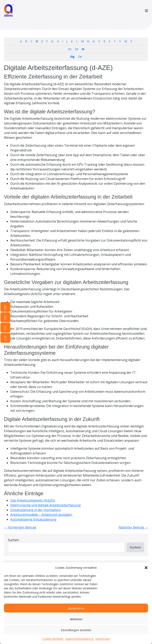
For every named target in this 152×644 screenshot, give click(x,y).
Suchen (13, 540)
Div (80, 57)
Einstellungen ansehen (76, 630)
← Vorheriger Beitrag (20, 527)
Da (70, 49)
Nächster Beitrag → (133, 527)
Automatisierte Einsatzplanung (33, 519)
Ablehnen (76, 619)
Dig (72, 57)
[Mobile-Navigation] (146, 11)
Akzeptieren (76, 608)
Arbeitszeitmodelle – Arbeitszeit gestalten (41, 515)
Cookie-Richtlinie (53, 639)
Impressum (103, 639)
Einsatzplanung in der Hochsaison (36, 510)
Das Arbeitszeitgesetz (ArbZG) (33, 500)
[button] (146, 568)
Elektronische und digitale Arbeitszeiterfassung (46, 505)
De (76, 49)
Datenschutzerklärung (79, 639)
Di (83, 49)
